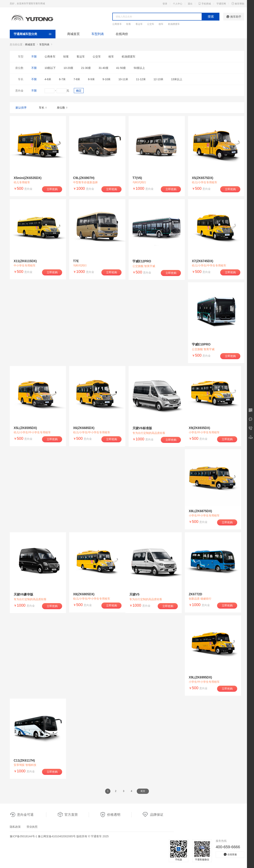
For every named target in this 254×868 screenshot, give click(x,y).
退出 (190, 4)
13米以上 (177, 79)
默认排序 (21, 108)
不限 (34, 57)
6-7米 (62, 79)
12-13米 (158, 79)
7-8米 (77, 79)
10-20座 (68, 68)
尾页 (143, 791)
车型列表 (98, 34)
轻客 (129, 24)
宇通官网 (221, 4)
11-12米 (141, 79)
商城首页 (73, 34)
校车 (161, 24)
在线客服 (230, 854)
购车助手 (234, 17)
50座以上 (139, 68)
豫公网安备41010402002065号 (57, 836)
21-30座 (86, 68)
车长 (43, 108)
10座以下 (50, 68)
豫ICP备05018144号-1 (23, 836)
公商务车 (117, 24)
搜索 (211, 17)
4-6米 (48, 79)
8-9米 (91, 79)
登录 (165, 4)
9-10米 (106, 79)
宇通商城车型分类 (25, 34)
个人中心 (178, 4)
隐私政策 (15, 827)
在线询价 (122, 34)
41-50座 (121, 68)
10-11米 (123, 79)
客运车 (139, 24)
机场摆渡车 (174, 24)
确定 (79, 91)
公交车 (151, 24)
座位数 (62, 108)
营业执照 (32, 827)
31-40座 (104, 68)
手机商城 (204, 4)
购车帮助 (238, 4)
